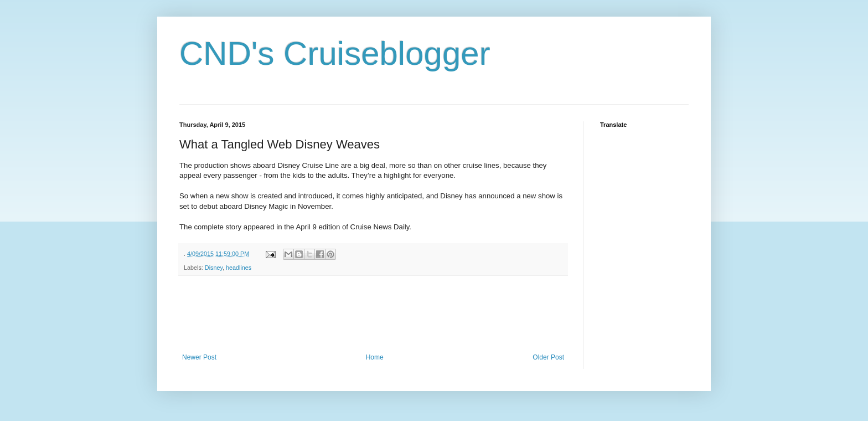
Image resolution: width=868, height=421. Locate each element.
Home (375, 357)
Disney (214, 268)
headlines (239, 268)
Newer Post (199, 357)
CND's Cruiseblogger (335, 53)
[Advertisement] (381, 315)
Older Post (548, 357)
